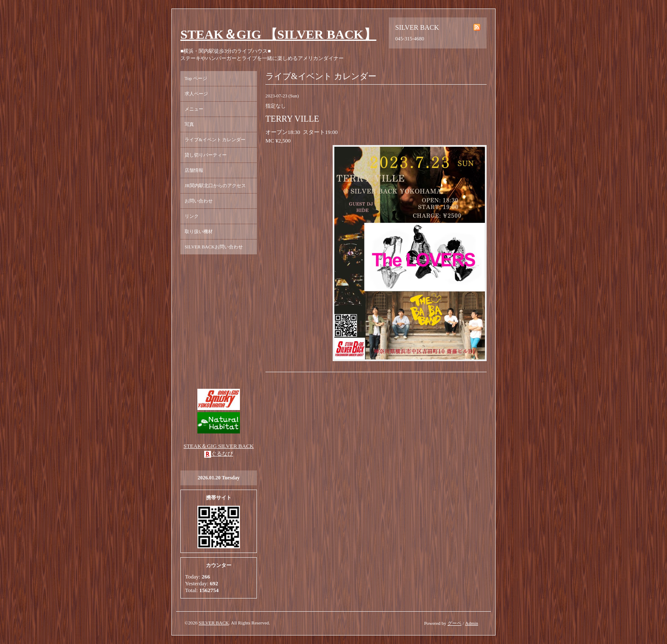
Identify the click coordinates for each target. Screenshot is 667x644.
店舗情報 (194, 170)
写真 (189, 124)
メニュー (194, 109)
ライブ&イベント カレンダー (215, 140)
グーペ (455, 623)
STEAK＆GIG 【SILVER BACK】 (278, 34)
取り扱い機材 (199, 231)
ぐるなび (222, 454)
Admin (472, 623)
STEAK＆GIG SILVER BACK (219, 446)
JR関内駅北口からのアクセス (215, 185)
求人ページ (196, 94)
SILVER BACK (214, 623)
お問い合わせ (199, 201)
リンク (192, 216)
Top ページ (196, 78)
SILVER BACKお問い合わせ (214, 247)
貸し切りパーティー (206, 155)
